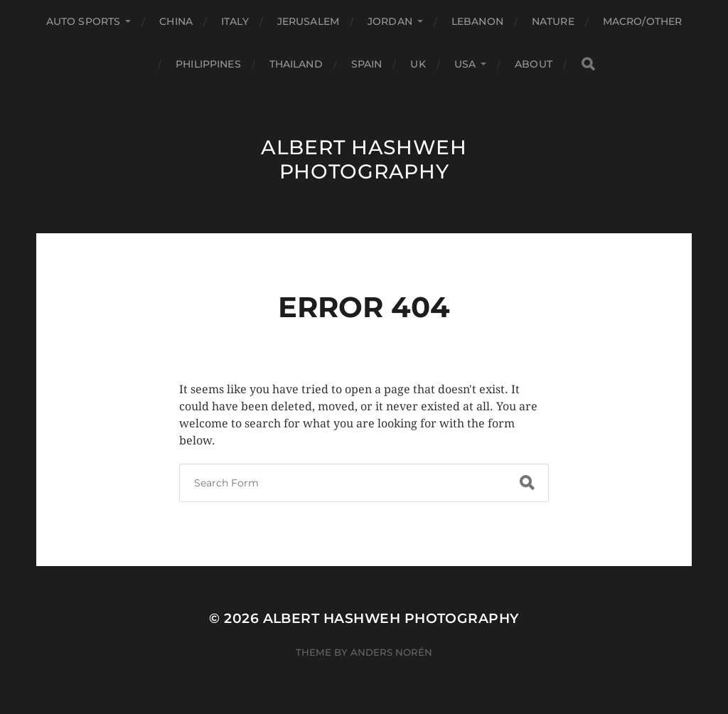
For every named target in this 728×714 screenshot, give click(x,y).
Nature (553, 21)
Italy (235, 21)
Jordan (390, 21)
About (534, 64)
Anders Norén (391, 652)
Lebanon (477, 21)
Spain (367, 64)
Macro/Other (643, 21)
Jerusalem (308, 21)
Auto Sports (84, 21)
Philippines (208, 64)
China (176, 21)
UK (418, 64)
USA (465, 64)
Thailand (296, 64)
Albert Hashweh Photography (364, 159)
